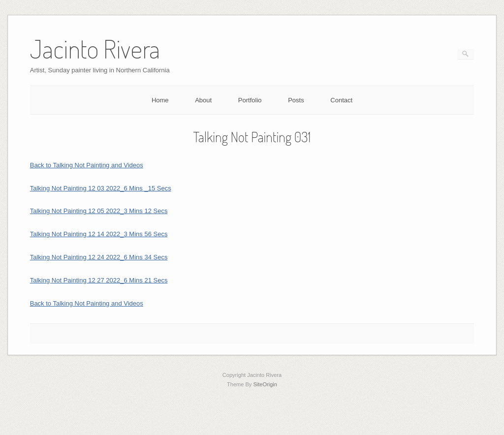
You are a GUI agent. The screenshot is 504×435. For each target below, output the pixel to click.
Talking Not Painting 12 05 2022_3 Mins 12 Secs (99, 211)
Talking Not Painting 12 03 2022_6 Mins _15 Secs (101, 188)
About (203, 100)
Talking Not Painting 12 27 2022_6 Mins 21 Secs (99, 280)
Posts (296, 100)
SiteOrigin (265, 384)
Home (160, 100)
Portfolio (250, 100)
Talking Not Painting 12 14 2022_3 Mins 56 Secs (99, 234)
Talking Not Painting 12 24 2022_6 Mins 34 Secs (99, 257)
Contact (341, 100)
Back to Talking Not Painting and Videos (87, 165)
